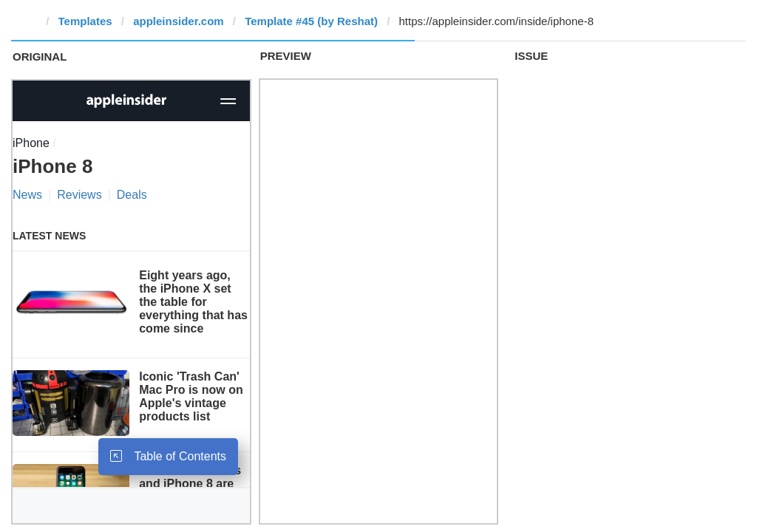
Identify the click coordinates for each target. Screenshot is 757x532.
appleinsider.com (179, 21)
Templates (85, 21)
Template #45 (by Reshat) (311, 21)
